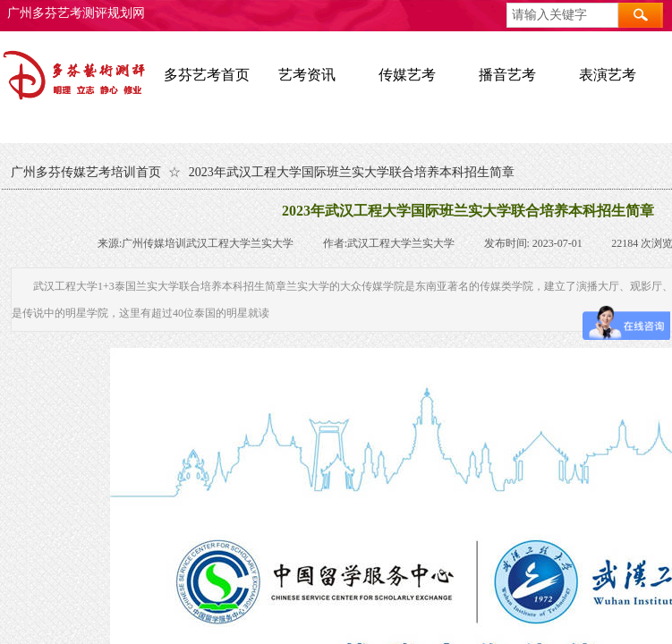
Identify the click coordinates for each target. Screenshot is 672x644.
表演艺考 (608, 75)
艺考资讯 (307, 75)
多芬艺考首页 (207, 75)
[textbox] (562, 15)
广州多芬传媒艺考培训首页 (86, 172)
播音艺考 (507, 75)
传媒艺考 (407, 75)
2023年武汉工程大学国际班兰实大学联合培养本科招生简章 (352, 172)
